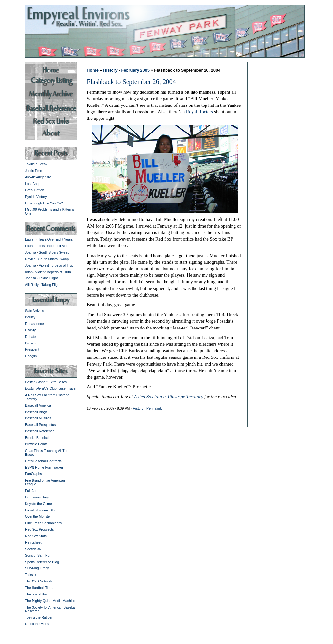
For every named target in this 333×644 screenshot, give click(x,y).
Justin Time (33, 171)
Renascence (34, 324)
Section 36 (33, 549)
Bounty (30, 317)
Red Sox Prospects (39, 530)
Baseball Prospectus (40, 425)
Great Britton (35, 190)
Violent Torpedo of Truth (57, 266)
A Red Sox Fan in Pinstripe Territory (169, 397)
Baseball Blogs (36, 412)
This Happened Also (53, 246)
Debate (30, 337)
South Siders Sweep (54, 252)
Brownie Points (36, 444)
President (32, 350)
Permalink (154, 408)
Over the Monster (38, 517)
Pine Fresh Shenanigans (43, 523)
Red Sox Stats (36, 536)
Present (31, 343)
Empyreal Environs (166, 31)
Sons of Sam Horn (39, 556)
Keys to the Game (39, 504)
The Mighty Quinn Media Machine (50, 601)
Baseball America (38, 406)
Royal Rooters (200, 112)
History (110, 70)
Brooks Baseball (37, 438)
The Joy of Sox (36, 594)
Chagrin (31, 356)
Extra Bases (46, 382)
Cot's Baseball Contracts (43, 461)
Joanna (31, 252)
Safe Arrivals (34, 311)
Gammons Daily (37, 497)
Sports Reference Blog (42, 562)
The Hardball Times (40, 588)
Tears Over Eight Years (56, 239)
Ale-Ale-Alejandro (38, 177)
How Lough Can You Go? (44, 203)
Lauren (30, 239)
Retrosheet (33, 543)
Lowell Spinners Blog (41, 510)
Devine (30, 259)
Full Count (33, 491)
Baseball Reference (40, 431)
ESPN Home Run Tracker (44, 467)
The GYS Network (39, 581)
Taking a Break (36, 164)
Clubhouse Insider (51, 389)
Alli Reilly (32, 285)
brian (29, 272)
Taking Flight (48, 278)
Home (93, 70)
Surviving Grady (37, 568)
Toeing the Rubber (39, 617)
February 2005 (135, 70)
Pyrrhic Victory (36, 197)
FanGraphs (33, 474)
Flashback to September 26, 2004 (131, 82)
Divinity (30, 330)
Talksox (31, 575)
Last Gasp (33, 184)
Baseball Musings (38, 418)
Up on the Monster (39, 624)
